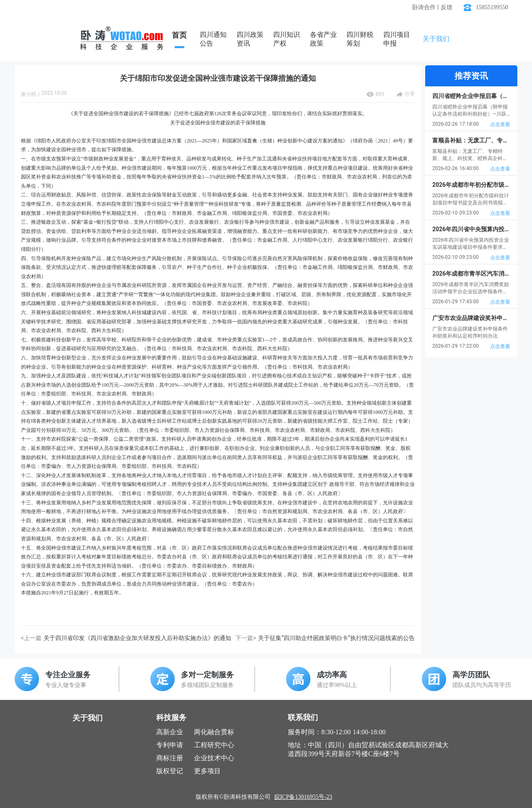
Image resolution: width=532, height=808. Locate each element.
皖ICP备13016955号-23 (303, 797)
